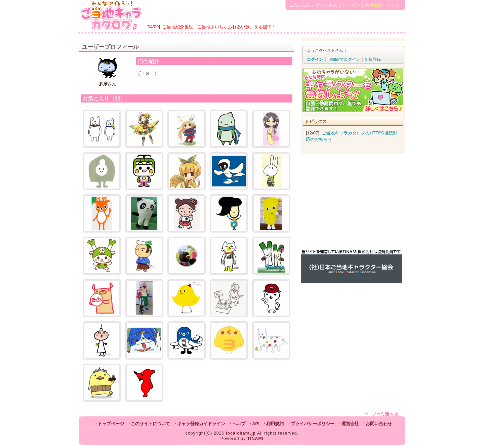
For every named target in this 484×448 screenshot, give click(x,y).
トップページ (111, 424)
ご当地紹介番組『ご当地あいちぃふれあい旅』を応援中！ (219, 27)
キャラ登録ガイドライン (201, 424)
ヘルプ (394, 5)
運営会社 (350, 424)
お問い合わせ (379, 424)
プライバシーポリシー (313, 424)
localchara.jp (241, 433)
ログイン (351, 5)
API (256, 424)
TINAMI (256, 439)
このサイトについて (150, 424)
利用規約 (275, 424)
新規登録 (373, 5)
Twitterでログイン (344, 59)
